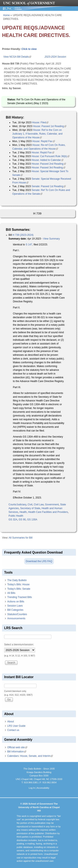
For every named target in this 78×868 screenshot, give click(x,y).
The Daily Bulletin (17, 580)
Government (52, 505)
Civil (30, 505)
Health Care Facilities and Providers (48, 512)
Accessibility (43, 788)
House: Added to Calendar (48, 160)
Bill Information (17, 752)
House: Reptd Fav (44, 141)
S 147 (29, 245)
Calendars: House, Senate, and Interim (30, 756)
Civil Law (39, 505)
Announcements (16, 618)
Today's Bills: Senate (19, 589)
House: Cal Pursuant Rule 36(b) (51, 156)
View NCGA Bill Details (17, 57)
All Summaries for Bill (21, 538)
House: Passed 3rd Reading (48, 168)
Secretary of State (30, 508)
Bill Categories (15, 610)
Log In (32, 788)
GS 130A (32, 520)
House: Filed (40, 122)
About (11, 722)
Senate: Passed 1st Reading (49, 186)
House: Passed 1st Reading (50, 126)
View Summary (51, 239)
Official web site (17, 747)
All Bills (11, 593)
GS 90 (22, 520)
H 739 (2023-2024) (23, 235)
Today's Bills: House (18, 584)
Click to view (29, 49)
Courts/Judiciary (17, 505)
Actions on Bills (16, 602)
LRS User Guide (16, 726)
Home (6, 15)
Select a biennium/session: (19, 645)
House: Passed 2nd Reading (49, 164)
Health (23, 512)
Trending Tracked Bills (20, 597)
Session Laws (15, 606)
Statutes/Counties (17, 614)
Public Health (16, 516)
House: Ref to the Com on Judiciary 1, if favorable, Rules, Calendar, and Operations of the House (37, 134)
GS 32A (13, 520)
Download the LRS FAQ (39, 561)
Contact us (13, 730)
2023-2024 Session (55, 57)
